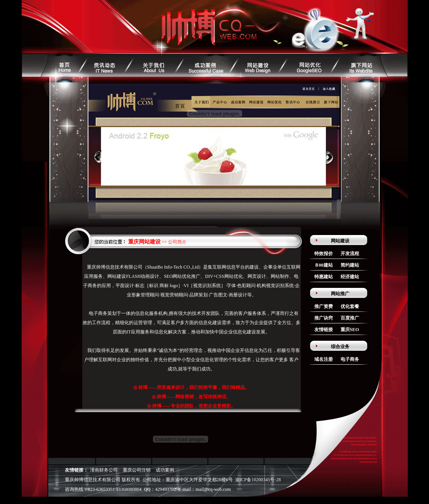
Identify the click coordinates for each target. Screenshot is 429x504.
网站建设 (340, 241)
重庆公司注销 (137, 470)
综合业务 (340, 347)
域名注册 (324, 359)
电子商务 (350, 359)
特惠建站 (324, 277)
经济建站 (350, 277)
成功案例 (165, 470)
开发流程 (350, 254)
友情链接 (324, 330)
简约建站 (350, 265)
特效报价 (324, 254)
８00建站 (324, 265)
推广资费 (324, 306)
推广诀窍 (324, 318)
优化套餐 (350, 306)
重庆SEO (350, 330)
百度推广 (350, 318)
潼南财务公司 (104, 470)
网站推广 (340, 294)
